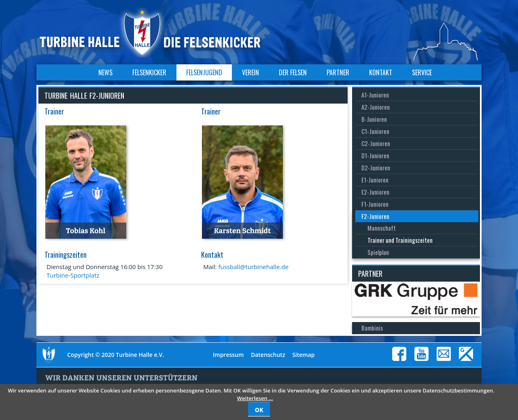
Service (422, 72)
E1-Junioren (375, 180)
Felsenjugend (204, 72)
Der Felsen (293, 72)
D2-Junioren (376, 168)
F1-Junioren (375, 204)
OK (259, 410)
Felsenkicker (149, 72)
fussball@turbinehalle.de (253, 267)
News (105, 72)
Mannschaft (382, 228)
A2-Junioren (376, 107)
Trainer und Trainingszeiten (400, 240)
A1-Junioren (375, 95)
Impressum (228, 355)
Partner (338, 72)
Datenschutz (268, 355)
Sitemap (303, 355)
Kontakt (381, 72)
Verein (251, 72)
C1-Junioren (375, 131)
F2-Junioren (375, 216)
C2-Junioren (376, 143)
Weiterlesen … (255, 398)
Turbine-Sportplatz (73, 275)
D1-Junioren (375, 155)
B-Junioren (374, 119)
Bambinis (372, 328)
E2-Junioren (375, 192)
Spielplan (378, 252)
